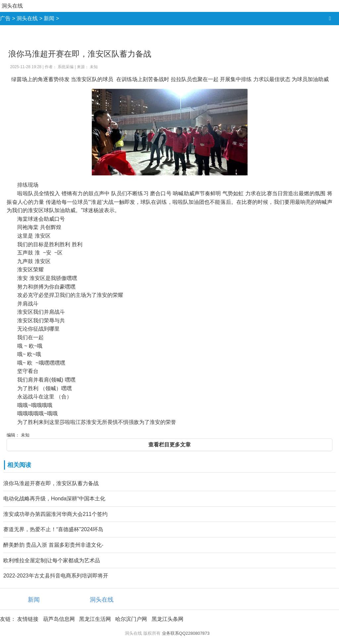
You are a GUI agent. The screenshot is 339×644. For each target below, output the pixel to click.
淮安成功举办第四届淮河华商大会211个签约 (55, 514)
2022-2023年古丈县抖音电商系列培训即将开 (56, 576)
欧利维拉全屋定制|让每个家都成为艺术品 (52, 560)
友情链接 (28, 619)
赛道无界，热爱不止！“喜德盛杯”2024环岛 (53, 529)
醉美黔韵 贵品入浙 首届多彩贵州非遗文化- (53, 545)
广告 (5, 18)
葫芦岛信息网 (59, 619)
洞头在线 (12, 6)
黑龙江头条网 (168, 619)
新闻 (49, 18)
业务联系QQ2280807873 (186, 633)
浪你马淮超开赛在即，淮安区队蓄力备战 (51, 483)
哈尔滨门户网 (131, 619)
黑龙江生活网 (95, 619)
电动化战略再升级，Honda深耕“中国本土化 (54, 499)
